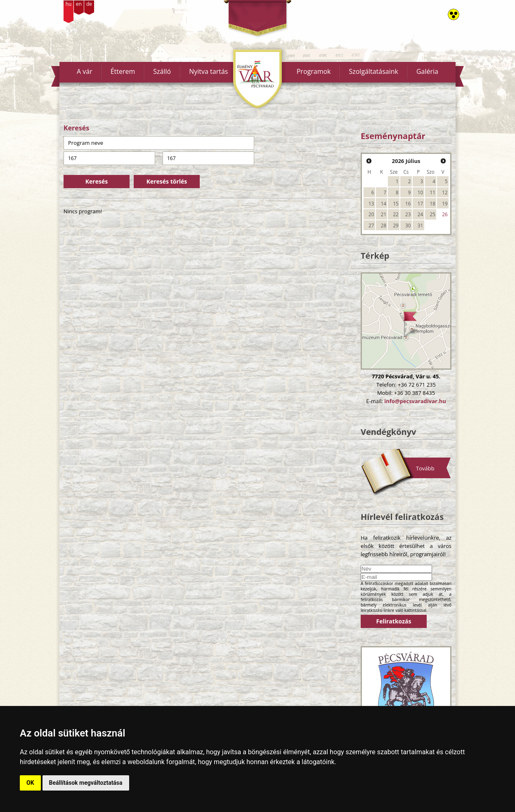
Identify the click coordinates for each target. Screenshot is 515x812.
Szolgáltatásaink (373, 71)
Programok (314, 71)
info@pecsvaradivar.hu (415, 401)
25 (433, 214)
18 (433, 203)
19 (445, 203)
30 (408, 225)
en (79, 4)
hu (69, 4)
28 (384, 225)
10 (420, 192)
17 (420, 203)
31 (420, 225)
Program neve (86, 143)
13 (371, 203)
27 (371, 225)
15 (396, 203)
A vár (85, 71)
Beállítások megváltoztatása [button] (86, 783)
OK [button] (30, 783)
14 (384, 203)
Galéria (427, 71)
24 (420, 214)
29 (396, 225)
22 (396, 214)
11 (433, 192)
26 (445, 214)
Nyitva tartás (208, 71)
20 (371, 214)
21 (384, 214)
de (89, 4)
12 (445, 192)
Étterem (123, 71)
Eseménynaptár (393, 136)
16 (408, 203)
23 (408, 214)
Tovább (425, 468)
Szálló (162, 71)
